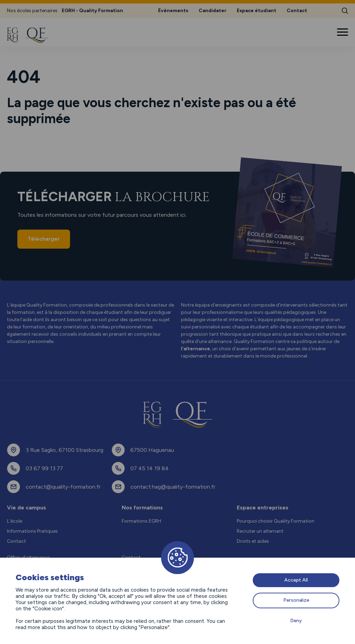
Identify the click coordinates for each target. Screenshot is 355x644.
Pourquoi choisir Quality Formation (276, 521)
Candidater (213, 11)
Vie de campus (27, 508)
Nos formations (142, 508)
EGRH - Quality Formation (92, 11)
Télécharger (44, 239)
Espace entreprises (263, 508)
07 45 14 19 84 (150, 468)
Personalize (296, 600)
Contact (297, 11)
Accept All (296, 580)
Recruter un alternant (260, 531)
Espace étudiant (257, 11)
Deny (296, 621)
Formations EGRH (141, 521)
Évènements (173, 11)
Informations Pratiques (32, 531)
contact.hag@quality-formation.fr (173, 487)
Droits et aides (253, 541)
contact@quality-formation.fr (63, 487)
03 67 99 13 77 (44, 468)
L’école (15, 521)
